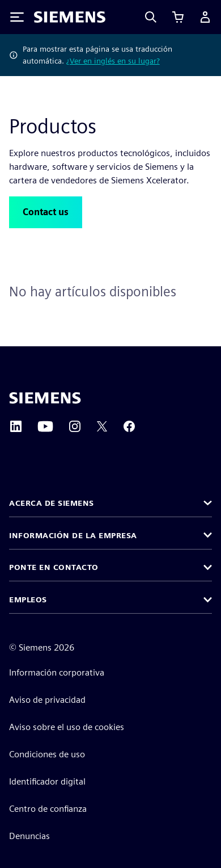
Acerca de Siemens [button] (52, 503)
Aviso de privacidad (47, 700)
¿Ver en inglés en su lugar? (113, 61)
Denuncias (29, 836)
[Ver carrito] (178, 17)
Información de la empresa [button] (73, 535)
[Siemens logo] (70, 17)
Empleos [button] (28, 599)
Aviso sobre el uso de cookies (67, 727)
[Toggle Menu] (17, 17)
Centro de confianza (48, 809)
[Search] (151, 17)
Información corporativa (57, 672)
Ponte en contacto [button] (54, 567)
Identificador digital (47, 781)
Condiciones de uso (47, 754)
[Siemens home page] (45, 398)
